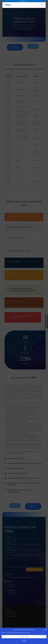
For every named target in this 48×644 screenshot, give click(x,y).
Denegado (24, 641)
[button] (46, 630)
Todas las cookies (24, 637)
